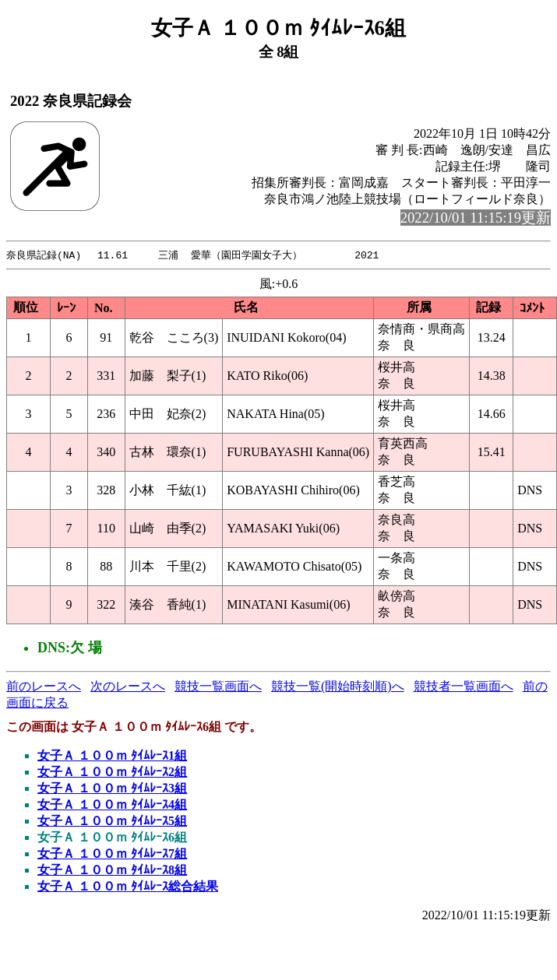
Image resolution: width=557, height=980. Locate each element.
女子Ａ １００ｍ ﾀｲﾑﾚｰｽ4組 (112, 805)
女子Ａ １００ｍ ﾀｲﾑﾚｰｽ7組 (112, 854)
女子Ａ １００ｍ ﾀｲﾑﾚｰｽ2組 (112, 773)
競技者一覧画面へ (464, 687)
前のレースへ (44, 687)
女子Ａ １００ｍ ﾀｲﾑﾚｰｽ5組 (112, 822)
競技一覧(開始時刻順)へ (338, 687)
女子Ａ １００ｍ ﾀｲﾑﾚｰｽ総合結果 (128, 887)
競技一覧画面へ (218, 687)
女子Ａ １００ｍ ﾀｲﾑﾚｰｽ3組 (112, 789)
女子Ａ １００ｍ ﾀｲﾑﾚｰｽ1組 (112, 756)
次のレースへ (128, 687)
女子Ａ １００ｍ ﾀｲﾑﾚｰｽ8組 (112, 871)
